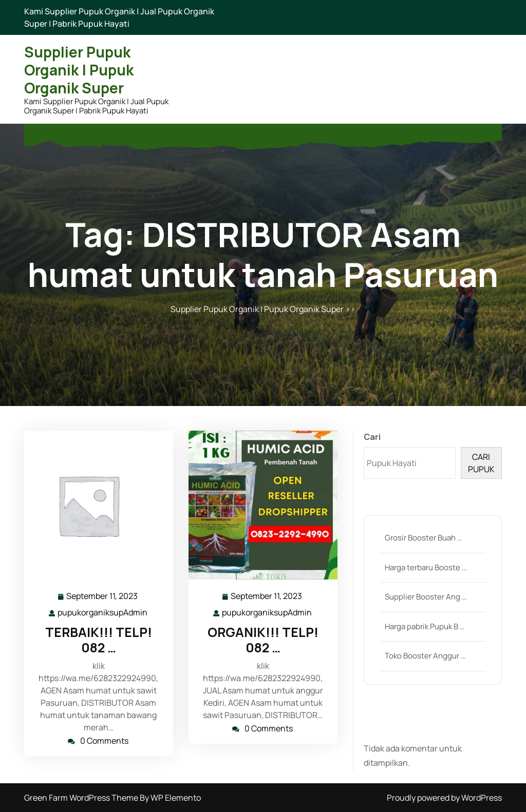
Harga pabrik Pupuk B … (425, 626)
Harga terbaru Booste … (426, 567)
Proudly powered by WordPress (444, 798)
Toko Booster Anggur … (425, 656)
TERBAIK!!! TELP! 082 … (99, 640)
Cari (372, 437)
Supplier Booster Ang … (426, 597)
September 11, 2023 (102, 596)
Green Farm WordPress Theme (82, 798)
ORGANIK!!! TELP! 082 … (263, 640)
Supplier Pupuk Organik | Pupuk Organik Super (79, 70)
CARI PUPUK (481, 463)
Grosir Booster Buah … (423, 538)
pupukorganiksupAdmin (103, 612)
